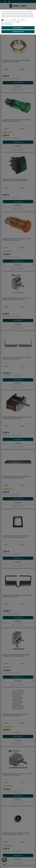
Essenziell (7, 20)
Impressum (32, 17)
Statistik (15, 20)
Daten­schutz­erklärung (19, 17)
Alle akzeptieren (18, 28)
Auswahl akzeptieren (18, 32)
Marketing (23, 20)
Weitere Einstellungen (7, 24)
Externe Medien (8, 22)
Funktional (17, 22)
